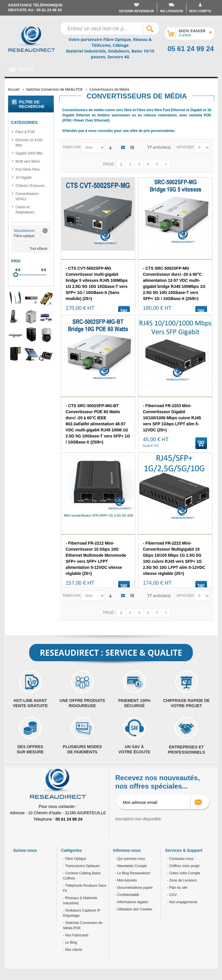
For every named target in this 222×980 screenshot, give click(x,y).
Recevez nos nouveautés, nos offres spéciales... (158, 782)
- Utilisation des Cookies (134, 909)
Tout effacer (38, 249)
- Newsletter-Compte (131, 866)
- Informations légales (132, 902)
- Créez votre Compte (184, 873)
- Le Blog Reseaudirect (133, 873)
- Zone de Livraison (182, 880)
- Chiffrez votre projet (183, 866)
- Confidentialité (127, 895)
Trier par (72, 147)
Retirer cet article (45, 231)
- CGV (172, 895)
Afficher (185, 147)
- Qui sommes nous (130, 859)
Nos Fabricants (76, 935)
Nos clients (73, 950)
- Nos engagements (182, 902)
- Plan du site (177, 888)
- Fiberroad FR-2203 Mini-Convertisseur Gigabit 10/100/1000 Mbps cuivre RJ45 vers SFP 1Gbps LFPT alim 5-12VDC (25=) (172, 418)
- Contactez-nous (180, 859)
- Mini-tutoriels (126, 880)
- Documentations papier (134, 888)
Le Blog (71, 942)
